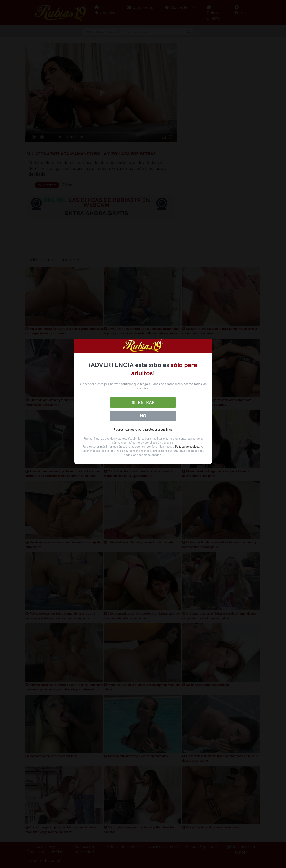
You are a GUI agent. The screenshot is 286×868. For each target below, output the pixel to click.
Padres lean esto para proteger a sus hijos (143, 430)
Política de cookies (187, 447)
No (143, 416)
